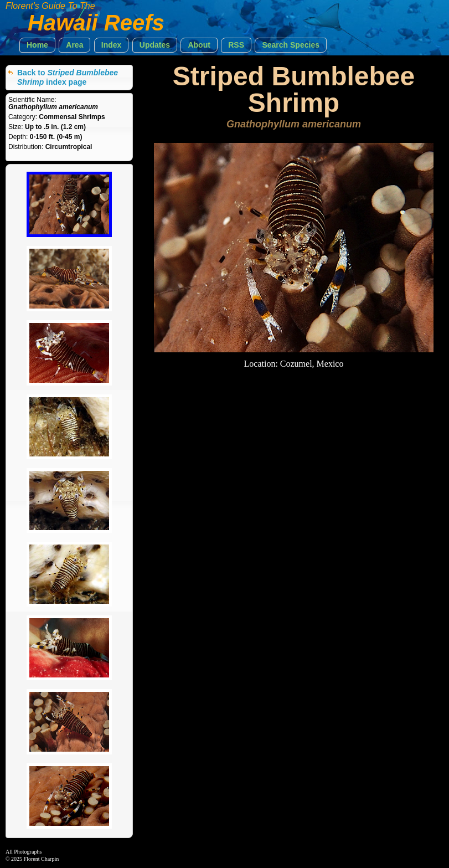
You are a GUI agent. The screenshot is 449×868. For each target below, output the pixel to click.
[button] (37, 45)
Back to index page (68, 77)
